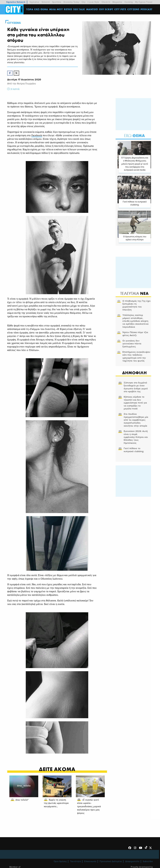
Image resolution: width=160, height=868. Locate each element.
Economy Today (71, 2)
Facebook (37, 136)
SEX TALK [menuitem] (79, 9)
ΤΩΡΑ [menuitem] (30, 9)
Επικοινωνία (90, 862)
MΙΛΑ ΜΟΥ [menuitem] (56, 9)
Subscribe (148, 862)
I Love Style (93, 2)
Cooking (129, 2)
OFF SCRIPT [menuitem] (106, 9)
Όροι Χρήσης (60, 862)
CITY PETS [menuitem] (120, 9)
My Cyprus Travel (144, 2)
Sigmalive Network (16, 2)
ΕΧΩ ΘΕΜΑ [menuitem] (41, 9)
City (83, 2)
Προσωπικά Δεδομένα (111, 862)
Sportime (57, 2)
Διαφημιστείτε (132, 862)
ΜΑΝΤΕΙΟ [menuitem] (92, 9)
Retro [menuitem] (68, 9)
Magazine (117, 2)
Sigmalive (34, 2)
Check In (106, 2)
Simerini (46, 2)
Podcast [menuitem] (147, 9)
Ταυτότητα (75, 862)
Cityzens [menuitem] (134, 9)
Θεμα (134, 136)
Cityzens (14, 23)
